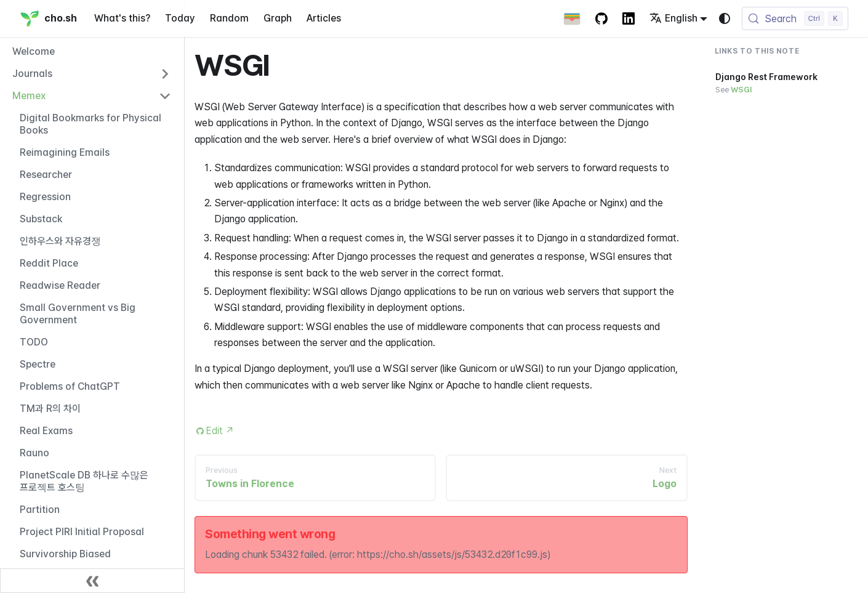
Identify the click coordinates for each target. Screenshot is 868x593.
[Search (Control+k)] (795, 18)
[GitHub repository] (601, 18)
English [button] (673, 18)
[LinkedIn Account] (629, 18)
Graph (278, 18)
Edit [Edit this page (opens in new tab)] (220, 431)
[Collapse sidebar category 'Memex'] (165, 96)
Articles (324, 18)
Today (180, 18)
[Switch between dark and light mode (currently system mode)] (725, 18)
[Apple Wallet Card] (572, 18)
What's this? (122, 18)
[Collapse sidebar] (92, 581)
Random (229, 18)
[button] (92, 74)
